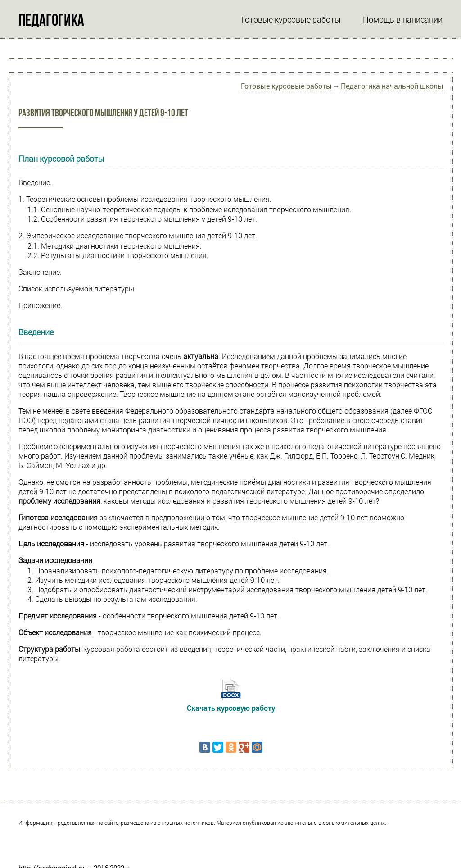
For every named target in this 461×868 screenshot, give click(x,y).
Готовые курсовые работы (291, 19)
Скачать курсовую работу (231, 708)
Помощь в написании (403, 19)
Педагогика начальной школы (392, 86)
